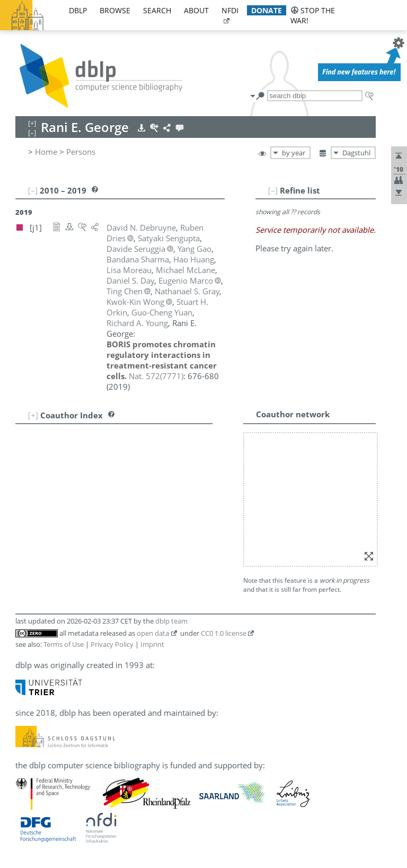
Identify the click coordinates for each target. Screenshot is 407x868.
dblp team (171, 621)
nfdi (230, 10)
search (157, 10)
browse (115, 10)
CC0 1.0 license (224, 633)
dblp (78, 10)
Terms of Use (64, 644)
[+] (33, 415)
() (156, 376)
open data (153, 633)
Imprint (152, 644)
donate (267, 10)
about (196, 10)
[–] (273, 190)
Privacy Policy (112, 644)
